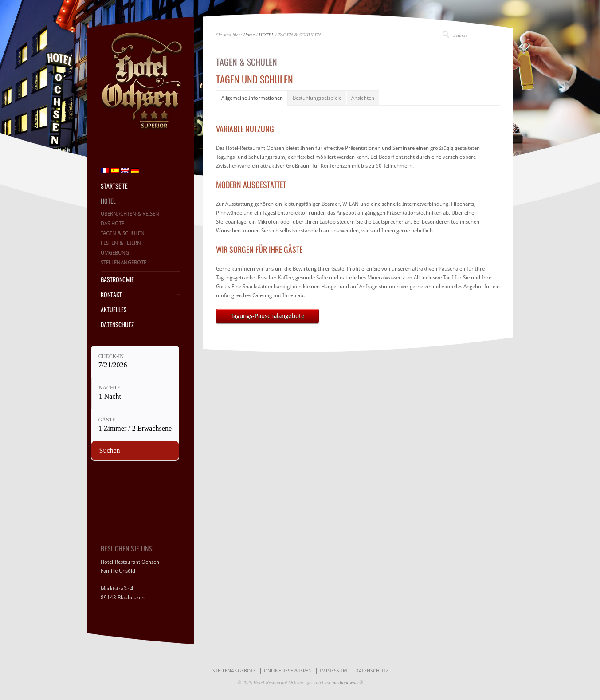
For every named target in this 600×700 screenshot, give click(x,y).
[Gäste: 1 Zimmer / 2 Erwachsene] (135, 425)
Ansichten (363, 98)
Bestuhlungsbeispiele (317, 98)
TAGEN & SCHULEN (123, 233)
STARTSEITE (114, 186)
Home (249, 35)
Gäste (107, 420)
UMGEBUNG (115, 253)
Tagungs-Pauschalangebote (268, 316)
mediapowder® (348, 682)
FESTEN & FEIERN (121, 243)
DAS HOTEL (114, 224)
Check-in (111, 356)
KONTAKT (111, 295)
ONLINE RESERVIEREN (288, 671)
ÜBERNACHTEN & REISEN (130, 214)
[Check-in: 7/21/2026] (135, 362)
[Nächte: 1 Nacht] (135, 393)
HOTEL (266, 35)
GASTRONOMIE (117, 279)
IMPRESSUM (333, 671)
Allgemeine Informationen (252, 98)
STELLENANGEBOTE (124, 263)
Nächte (110, 388)
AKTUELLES (114, 310)
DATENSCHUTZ (117, 325)
